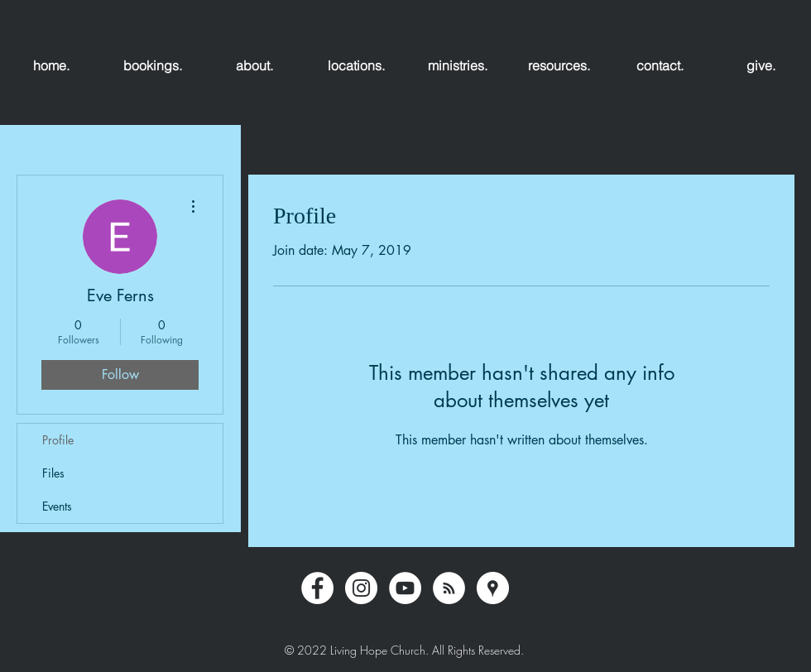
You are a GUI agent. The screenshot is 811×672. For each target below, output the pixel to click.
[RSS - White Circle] (449, 588)
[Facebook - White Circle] (317, 588)
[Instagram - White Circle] (361, 588)
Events (57, 506)
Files (53, 473)
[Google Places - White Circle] (493, 588)
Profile (58, 440)
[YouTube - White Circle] (405, 588)
